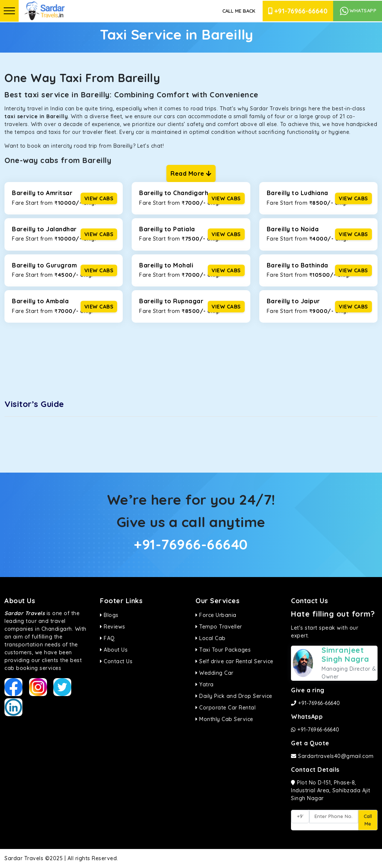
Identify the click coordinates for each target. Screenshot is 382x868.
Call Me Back (239, 11)
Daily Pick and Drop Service (234, 696)
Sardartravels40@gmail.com (332, 756)
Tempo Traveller (219, 627)
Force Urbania (216, 615)
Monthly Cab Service (224, 719)
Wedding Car (215, 673)
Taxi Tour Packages (223, 650)
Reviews (113, 627)
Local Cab (211, 638)
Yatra (205, 684)
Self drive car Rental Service (234, 661)
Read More (191, 173)
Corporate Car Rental (226, 708)
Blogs (109, 615)
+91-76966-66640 (298, 11)
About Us (114, 650)
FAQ (107, 638)
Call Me (368, 820)
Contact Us (116, 661)
